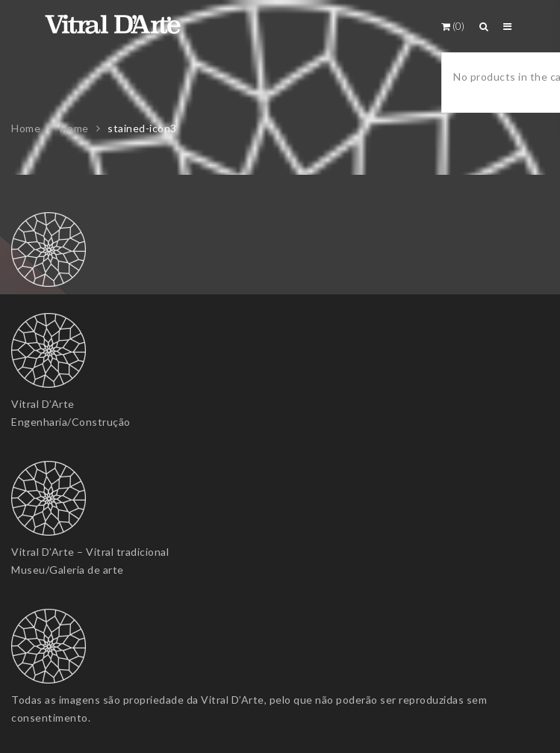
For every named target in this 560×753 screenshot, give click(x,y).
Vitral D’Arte (43, 404)
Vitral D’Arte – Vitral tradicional (90, 552)
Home (26, 128)
